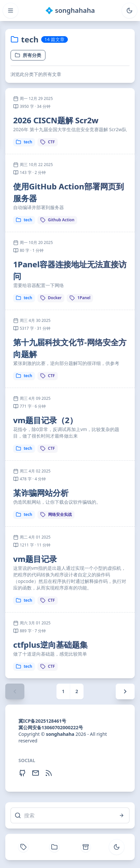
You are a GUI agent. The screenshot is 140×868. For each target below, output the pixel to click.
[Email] (36, 773)
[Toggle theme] (129, 11)
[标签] (23, 847)
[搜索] (70, 815)
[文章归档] (86, 847)
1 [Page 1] (63, 691)
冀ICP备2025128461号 (42, 721)
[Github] (22, 773)
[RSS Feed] (49, 773)
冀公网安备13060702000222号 (51, 727)
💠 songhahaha (70, 10)
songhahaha (60, 734)
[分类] (54, 847)
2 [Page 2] (77, 691)
